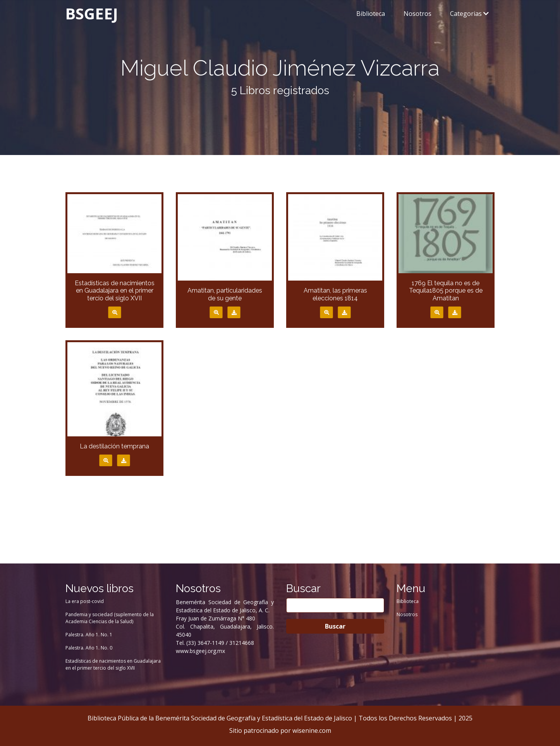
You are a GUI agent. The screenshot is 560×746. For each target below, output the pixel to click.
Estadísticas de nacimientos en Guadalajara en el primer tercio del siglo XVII (113, 664)
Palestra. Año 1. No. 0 (89, 648)
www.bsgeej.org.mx (200, 651)
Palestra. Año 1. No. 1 (89, 635)
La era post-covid (85, 601)
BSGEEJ (92, 13)
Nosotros (417, 14)
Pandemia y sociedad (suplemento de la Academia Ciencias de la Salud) (110, 618)
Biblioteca (371, 14)
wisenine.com (312, 730)
